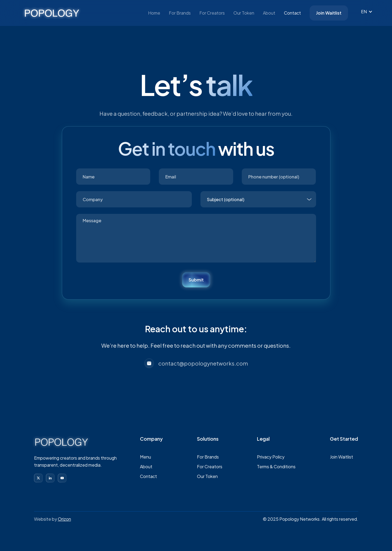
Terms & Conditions (276, 467)
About (269, 13)
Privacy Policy (271, 457)
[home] (52, 13)
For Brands (180, 13)
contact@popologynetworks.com (203, 363)
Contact (292, 13)
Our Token (244, 13)
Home (154, 13)
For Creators (212, 13)
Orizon (64, 519)
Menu (145, 457)
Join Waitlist (329, 13)
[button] (366, 12)
